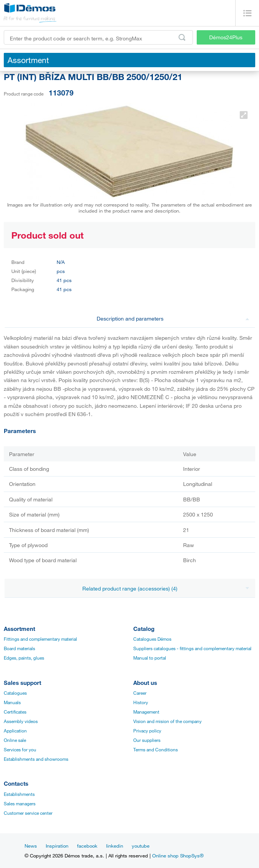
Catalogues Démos (152, 639)
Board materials (19, 648)
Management (146, 712)
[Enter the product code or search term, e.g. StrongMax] (98, 37)
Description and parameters (173, 318)
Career (140, 693)
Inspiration (57, 846)
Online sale (15, 740)
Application (15, 731)
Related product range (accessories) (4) (166, 588)
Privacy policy (147, 731)
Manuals (12, 702)
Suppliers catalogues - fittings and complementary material (192, 648)
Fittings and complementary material (40, 639)
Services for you (20, 749)
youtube (141, 846)
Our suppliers (147, 740)
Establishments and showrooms (36, 759)
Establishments (19, 794)
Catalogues (15, 693)
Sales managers (20, 803)
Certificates (15, 712)
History (141, 702)
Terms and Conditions (156, 749)
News (31, 846)
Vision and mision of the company (167, 721)
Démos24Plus (226, 37)
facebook (87, 846)
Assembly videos (21, 721)
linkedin (115, 846)
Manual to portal (150, 658)
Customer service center (28, 813)
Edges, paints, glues (24, 658)
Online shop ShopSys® (178, 856)
